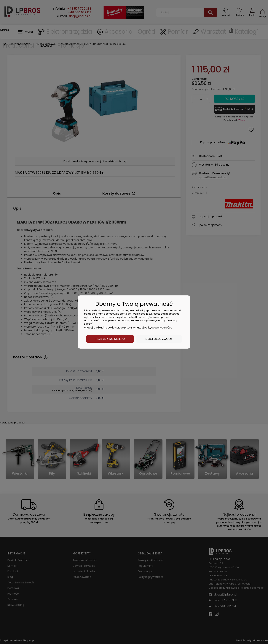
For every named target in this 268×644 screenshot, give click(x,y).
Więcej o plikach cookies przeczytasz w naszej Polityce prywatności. (128, 328)
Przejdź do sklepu (110, 339)
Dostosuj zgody (159, 339)
